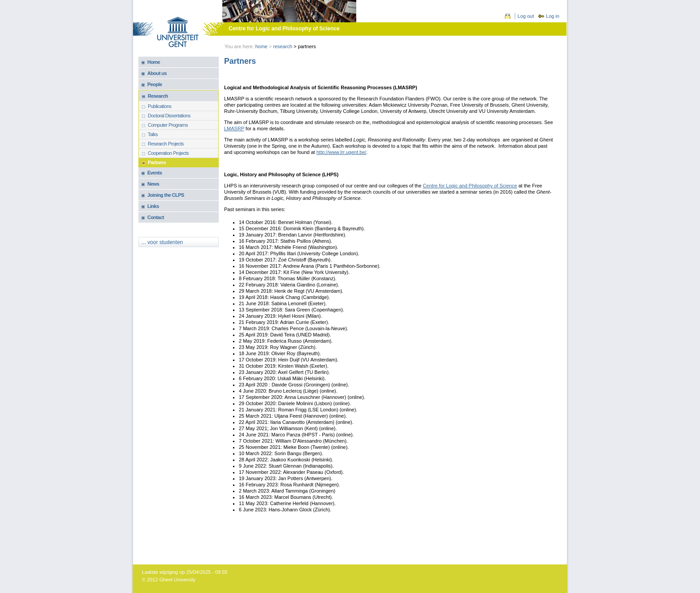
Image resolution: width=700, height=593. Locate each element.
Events (155, 173)
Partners (157, 162)
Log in (553, 16)
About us (157, 73)
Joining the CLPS (166, 195)
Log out (526, 16)
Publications (160, 106)
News (153, 184)
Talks (153, 134)
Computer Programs (168, 125)
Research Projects (166, 144)
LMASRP (234, 129)
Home (262, 46)
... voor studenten (162, 242)
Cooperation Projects (168, 153)
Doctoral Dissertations (169, 116)
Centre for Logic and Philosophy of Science (284, 29)
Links (153, 206)
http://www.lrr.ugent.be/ (342, 152)
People (155, 84)
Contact (156, 217)
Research (283, 46)
